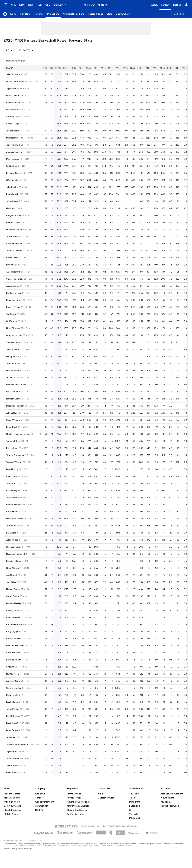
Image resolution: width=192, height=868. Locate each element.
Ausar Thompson (14, 244)
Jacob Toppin (12, 766)
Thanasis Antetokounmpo (18, 744)
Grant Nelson (12, 568)
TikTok (133, 798)
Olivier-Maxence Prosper (18, 434)
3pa (133, 68)
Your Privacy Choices (78, 806)
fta (110, 68)
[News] (13, 14)
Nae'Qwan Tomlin (15, 519)
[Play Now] (25, 14)
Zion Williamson (14, 152)
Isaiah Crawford (13, 723)
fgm (81, 68)
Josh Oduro (12, 364)
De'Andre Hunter (14, 300)
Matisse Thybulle (14, 505)
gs (51, 68)
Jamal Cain (11, 582)
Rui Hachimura (13, 392)
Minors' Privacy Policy (78, 802)
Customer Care (106, 798)
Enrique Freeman (14, 625)
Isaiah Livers (12, 702)
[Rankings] (39, 14)
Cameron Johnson (15, 279)
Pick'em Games (12, 794)
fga (89, 68)
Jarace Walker (13, 286)
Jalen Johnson (13, 74)
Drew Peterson (13, 730)
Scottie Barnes (13, 110)
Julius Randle (13, 131)
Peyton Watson (13, 223)
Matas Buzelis (13, 194)
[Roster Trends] (95, 14)
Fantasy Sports (12, 798)
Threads (133, 814)
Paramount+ (42, 806)
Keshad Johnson (14, 639)
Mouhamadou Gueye (16, 385)
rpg (170, 68)
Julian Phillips (13, 709)
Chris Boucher (13, 653)
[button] (136, 14)
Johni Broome (13, 759)
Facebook (134, 806)
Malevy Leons (13, 610)
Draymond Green (14, 230)
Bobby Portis (12, 258)
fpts (58, 68)
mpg (73, 68)
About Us (40, 794)
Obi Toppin (11, 321)
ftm (103, 68)
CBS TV (39, 810)
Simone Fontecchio (15, 455)
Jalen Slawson (13, 350)
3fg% (140, 68)
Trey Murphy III (13, 145)
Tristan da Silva (13, 378)
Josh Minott (12, 484)
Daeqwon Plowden (15, 406)
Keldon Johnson (14, 293)
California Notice (76, 814)
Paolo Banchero (14, 103)
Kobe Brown (12, 512)
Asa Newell (12, 575)
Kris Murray (12, 491)
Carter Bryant (13, 596)
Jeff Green (11, 737)
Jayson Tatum (13, 89)
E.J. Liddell (11, 533)
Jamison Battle (13, 681)
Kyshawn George (14, 173)
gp (45, 68)
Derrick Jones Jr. (14, 371)
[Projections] (53, 14)
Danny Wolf (12, 357)
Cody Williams (13, 420)
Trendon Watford (14, 462)
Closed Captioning (77, 810)
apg (184, 68)
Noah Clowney (13, 328)
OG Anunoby (12, 180)
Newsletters (167, 798)
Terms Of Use (74, 794)
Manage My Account (172, 794)
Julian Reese (12, 201)
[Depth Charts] (123, 14)
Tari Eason (11, 314)
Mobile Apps (11, 814)
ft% (118, 68)
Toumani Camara (14, 251)
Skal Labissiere (13, 547)
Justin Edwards (13, 526)
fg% (96, 68)
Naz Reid (10, 208)
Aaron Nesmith (13, 272)
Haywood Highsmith (16, 554)
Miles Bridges (13, 159)
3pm (125, 68)
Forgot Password (170, 806)
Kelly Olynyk (12, 632)
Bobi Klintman (13, 716)
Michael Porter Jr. (14, 138)
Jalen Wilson (12, 540)
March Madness (12, 810)
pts (148, 68)
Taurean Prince (13, 441)
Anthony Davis (13, 117)
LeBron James (13, 96)
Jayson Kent (12, 752)
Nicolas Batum (13, 589)
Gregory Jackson (14, 335)
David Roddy (12, 469)
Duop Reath (12, 695)
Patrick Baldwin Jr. (15, 618)
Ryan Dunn (11, 476)
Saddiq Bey (11, 166)
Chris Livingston (14, 688)
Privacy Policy (74, 798)
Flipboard (134, 818)
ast (177, 68)
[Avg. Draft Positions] (74, 14)
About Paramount (45, 802)
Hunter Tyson (12, 674)
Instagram (135, 802)
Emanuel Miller (13, 660)
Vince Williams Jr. (15, 342)
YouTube (134, 794)
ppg (155, 68)
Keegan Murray (13, 215)
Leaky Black (12, 427)
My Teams (166, 802)
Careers (39, 798)
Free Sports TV (12, 802)
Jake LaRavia (12, 413)
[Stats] (109, 14)
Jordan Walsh (13, 498)
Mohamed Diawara (15, 646)
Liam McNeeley (14, 603)
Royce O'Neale (13, 307)
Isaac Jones (11, 773)
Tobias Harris (12, 237)
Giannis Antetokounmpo (18, 81)
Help (100, 794)
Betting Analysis (12, 806)
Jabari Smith (12, 187)
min (66, 68)
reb (162, 68)
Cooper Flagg (13, 124)
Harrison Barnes (14, 399)
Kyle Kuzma (12, 265)
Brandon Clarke (13, 561)
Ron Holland (12, 448)
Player (10, 68)
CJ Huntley (11, 667)
